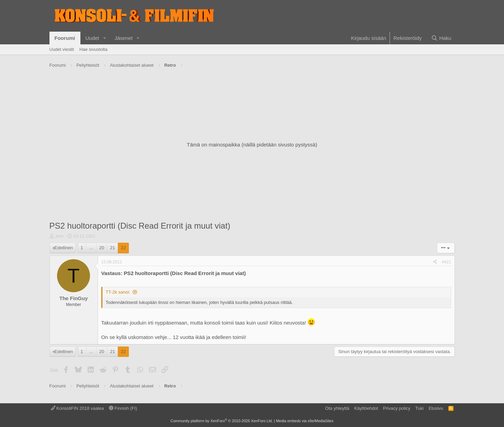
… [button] (91, 248)
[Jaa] (435, 262)
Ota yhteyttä (337, 408)
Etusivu (436, 408)
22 (123, 248)
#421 (446, 262)
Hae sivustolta (93, 49)
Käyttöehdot (366, 408)
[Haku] (441, 38)
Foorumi (65, 38)
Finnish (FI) (123, 408)
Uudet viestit (62, 49)
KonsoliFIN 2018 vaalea (77, 408)
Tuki (419, 408)
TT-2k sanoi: (118, 292)
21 (112, 248)
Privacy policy (397, 408)
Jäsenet (124, 38)
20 (102, 248)
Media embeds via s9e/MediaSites (305, 421)
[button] (104, 38)
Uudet (92, 38)
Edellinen (64, 248)
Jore (59, 236)
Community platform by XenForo (222, 421)
